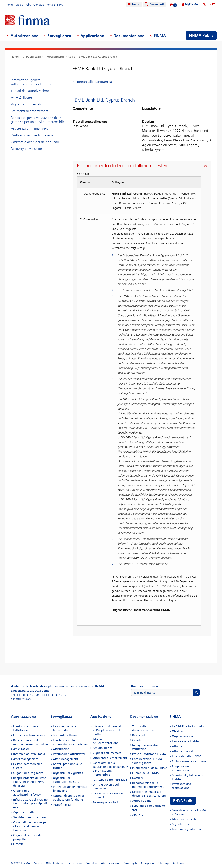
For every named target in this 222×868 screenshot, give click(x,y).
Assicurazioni (22, 749)
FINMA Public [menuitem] (201, 36)
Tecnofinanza (62, 805)
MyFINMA (191, 4)
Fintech (18, 844)
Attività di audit (183, 751)
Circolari (138, 740)
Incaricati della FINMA (187, 756)
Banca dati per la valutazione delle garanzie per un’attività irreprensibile (38, 120)
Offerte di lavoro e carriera (64, 863)
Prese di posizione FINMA (149, 754)
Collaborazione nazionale (189, 761)
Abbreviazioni (110, 863)
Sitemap (163, 863)
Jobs (28, 5)
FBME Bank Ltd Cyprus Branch (97, 57)
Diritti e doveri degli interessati (33, 135)
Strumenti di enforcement (30, 111)
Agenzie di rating (25, 812)
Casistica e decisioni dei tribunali (35, 142)
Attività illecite (21, 97)
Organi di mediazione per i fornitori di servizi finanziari (30, 826)
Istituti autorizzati (184, 819)
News (133, 4)
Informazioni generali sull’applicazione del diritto (31, 82)
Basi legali (139, 735)
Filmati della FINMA (145, 773)
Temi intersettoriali (66, 735)
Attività (177, 746)
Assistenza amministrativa (30, 129)
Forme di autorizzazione (30, 735)
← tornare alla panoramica (92, 82)
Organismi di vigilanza (28, 773)
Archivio (138, 815)
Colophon (147, 863)
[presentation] (143, 166)
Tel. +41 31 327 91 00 (25, 695)
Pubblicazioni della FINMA (150, 768)
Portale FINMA (55, 5)
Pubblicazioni (35, 57)
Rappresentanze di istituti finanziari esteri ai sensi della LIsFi (30, 782)
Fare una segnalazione (187, 829)
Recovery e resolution (26, 149)
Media (19, 5)
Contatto (39, 5)
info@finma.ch (22, 699)
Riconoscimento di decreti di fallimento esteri (122, 166)
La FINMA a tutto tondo (188, 726)
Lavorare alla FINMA (185, 741)
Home (9, 5)
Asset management (26, 759)
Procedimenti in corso (61, 57)
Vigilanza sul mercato (27, 104)
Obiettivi (178, 731)
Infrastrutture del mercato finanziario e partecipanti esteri (30, 803)
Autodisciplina (142, 801)
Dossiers (137, 778)
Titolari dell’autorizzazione (30, 91)
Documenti (154, 4)
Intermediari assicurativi (29, 754)
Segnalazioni (180, 824)
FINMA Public (183, 801)
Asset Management (65, 759)
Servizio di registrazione (29, 817)
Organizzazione (182, 736)
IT (213, 4)
